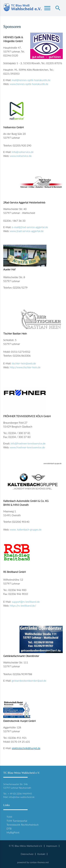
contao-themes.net (39, 862)
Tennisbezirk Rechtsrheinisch (23, 825)
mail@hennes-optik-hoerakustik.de (31, 80)
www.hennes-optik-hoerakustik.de (29, 84)
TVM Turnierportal (17, 821)
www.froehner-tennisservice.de (27, 447)
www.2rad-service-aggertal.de (27, 231)
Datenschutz (27, 854)
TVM (9, 817)
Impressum (52, 846)
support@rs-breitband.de (26, 602)
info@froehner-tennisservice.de (28, 443)
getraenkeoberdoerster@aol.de (29, 681)
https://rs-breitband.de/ (23, 606)
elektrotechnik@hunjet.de (26, 748)
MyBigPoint (13, 832)
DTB (9, 828)
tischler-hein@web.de (24, 363)
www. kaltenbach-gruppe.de (26, 529)
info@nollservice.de (23, 152)
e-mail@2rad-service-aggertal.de (30, 227)
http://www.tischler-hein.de (25, 367)
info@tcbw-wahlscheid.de (22, 797)
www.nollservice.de (21, 156)
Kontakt (41, 854)
